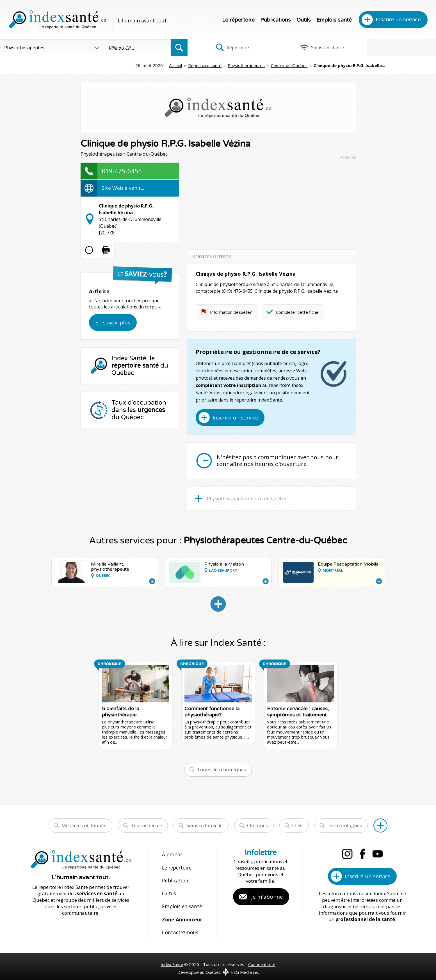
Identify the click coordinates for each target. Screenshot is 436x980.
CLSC (298, 825)
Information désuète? (231, 312)
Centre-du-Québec (247, 65)
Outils (304, 20)
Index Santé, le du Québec (140, 366)
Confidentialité (262, 958)
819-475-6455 (122, 171)
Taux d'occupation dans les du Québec (139, 410)
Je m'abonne (267, 897)
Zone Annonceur (182, 915)
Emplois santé (334, 20)
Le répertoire (238, 20)
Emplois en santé (181, 902)
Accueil (133, 65)
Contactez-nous (179, 927)
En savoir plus (113, 322)
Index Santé (172, 958)
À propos (172, 854)
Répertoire (229, 48)
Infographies (395, 48)
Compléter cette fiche (297, 312)
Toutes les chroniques (222, 770)
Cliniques (257, 825)
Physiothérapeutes (204, 65)
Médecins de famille (84, 825)
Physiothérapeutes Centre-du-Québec (247, 499)
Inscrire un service (398, 20)
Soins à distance (311, 48)
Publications (276, 20)
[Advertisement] (271, 202)
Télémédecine (146, 825)
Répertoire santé (163, 65)
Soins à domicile (205, 825)
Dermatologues (345, 825)
